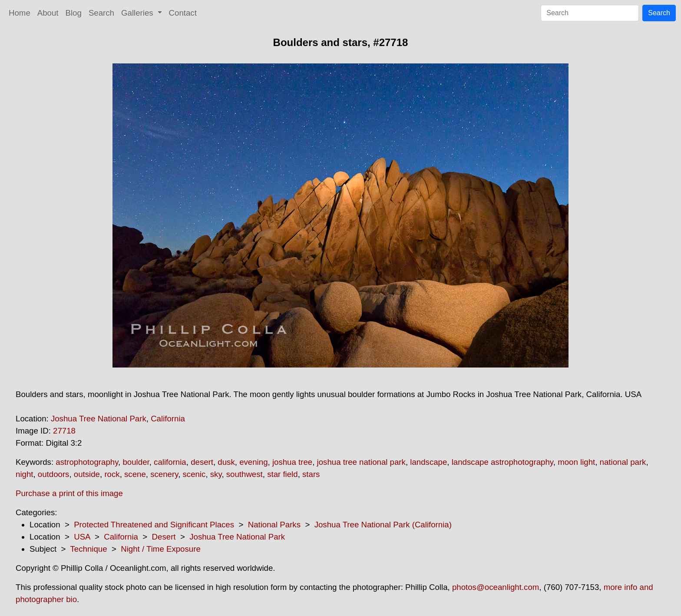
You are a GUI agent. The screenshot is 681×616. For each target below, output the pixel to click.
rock (112, 474)
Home (20, 13)
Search (101, 13)
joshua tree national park (361, 462)
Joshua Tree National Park (99, 419)
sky (216, 474)
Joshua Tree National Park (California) (383, 525)
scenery (164, 474)
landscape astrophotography (502, 462)
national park (623, 462)
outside (87, 474)
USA (82, 537)
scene (135, 474)
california (170, 462)
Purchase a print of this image (69, 493)
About (48, 13)
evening (253, 462)
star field (283, 474)
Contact (183, 13)
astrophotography (87, 462)
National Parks (274, 525)
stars (311, 474)
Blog (74, 13)
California (168, 419)
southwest (245, 474)
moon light (576, 462)
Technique (89, 549)
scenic (194, 474)
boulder (136, 462)
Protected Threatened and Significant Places (154, 525)
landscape (428, 462)
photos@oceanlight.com (496, 587)
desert (202, 462)
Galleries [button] (138, 13)
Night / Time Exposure (161, 549)
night (24, 474)
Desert (164, 537)
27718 (64, 431)
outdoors (54, 474)
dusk (226, 462)
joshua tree (292, 462)
